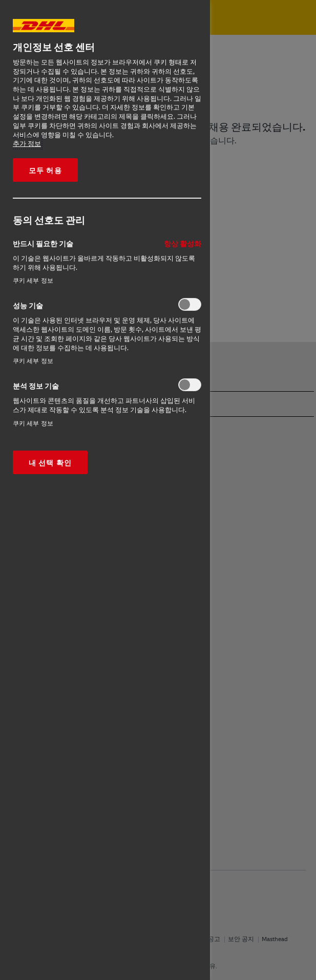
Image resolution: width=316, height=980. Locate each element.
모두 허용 (45, 170)
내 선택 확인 (50, 462)
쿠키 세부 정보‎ (33, 280)
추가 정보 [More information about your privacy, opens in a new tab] (27, 143)
